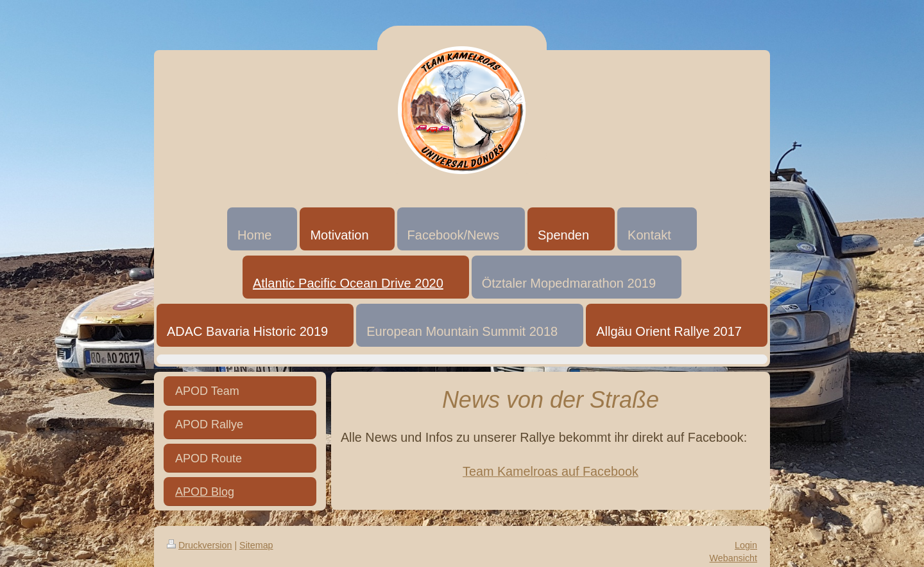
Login (746, 545)
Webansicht (733, 558)
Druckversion (199, 545)
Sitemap (256, 545)
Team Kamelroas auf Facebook (551, 471)
